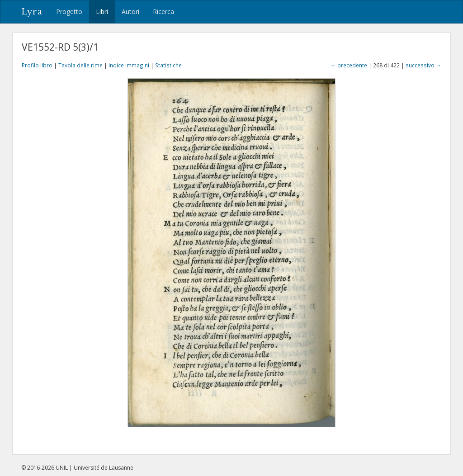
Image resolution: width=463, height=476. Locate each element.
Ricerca (163, 12)
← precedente (349, 65)
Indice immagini (129, 65)
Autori (130, 12)
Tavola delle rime (80, 65)
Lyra (32, 12)
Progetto (69, 12)
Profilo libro (37, 65)
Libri (102, 12)
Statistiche (168, 65)
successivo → (423, 65)
